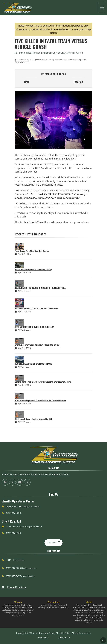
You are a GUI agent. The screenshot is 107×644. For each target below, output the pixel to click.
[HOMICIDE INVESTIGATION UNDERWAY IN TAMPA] (27, 359)
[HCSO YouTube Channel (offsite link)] (20, 482)
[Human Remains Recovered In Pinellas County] (27, 264)
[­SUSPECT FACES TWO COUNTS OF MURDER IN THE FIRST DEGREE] (27, 283)
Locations (54, 541)
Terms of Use (43, 637)
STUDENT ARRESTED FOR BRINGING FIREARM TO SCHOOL (38, 344)
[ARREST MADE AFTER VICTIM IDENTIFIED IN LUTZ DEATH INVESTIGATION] (27, 377)
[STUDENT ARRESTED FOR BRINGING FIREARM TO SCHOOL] (27, 340)
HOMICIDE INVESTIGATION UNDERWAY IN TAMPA (34, 363)
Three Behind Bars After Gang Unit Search (32, 250)
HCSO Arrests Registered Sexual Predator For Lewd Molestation (40, 400)
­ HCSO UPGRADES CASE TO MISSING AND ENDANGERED (37, 308)
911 (9, 559)
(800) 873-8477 (13, 575)
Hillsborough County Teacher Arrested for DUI (33, 418)
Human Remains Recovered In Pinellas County (33, 269)
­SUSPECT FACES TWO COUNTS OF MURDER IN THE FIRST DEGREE (40, 287)
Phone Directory (14, 586)
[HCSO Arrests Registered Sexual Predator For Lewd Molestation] (27, 395)
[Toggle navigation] (101, 7)
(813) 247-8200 (13, 567)
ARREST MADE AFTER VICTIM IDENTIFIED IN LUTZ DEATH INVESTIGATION (43, 381)
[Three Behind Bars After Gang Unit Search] (27, 246)
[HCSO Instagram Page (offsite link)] (27, 482)
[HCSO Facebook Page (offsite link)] (5, 482)
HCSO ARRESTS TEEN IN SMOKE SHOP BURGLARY (34, 326)
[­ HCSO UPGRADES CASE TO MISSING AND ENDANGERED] (27, 302)
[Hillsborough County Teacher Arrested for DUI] (27, 414)
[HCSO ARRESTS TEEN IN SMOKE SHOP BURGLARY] (27, 322)
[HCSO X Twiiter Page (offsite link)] (12, 482)
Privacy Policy (64, 637)
